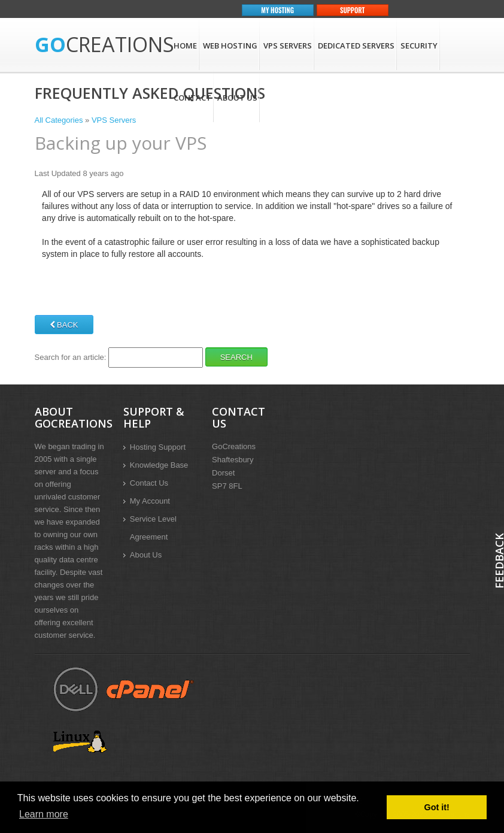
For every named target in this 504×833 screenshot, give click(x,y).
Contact (192, 98)
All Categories (59, 120)
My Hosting (277, 10)
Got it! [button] (437, 807)
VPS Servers (288, 46)
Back (64, 325)
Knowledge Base (159, 465)
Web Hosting (230, 46)
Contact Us (149, 483)
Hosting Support (158, 447)
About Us (237, 98)
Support (353, 10)
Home (185, 46)
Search (236, 357)
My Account (150, 501)
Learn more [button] (44, 814)
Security (419, 46)
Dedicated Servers (356, 46)
